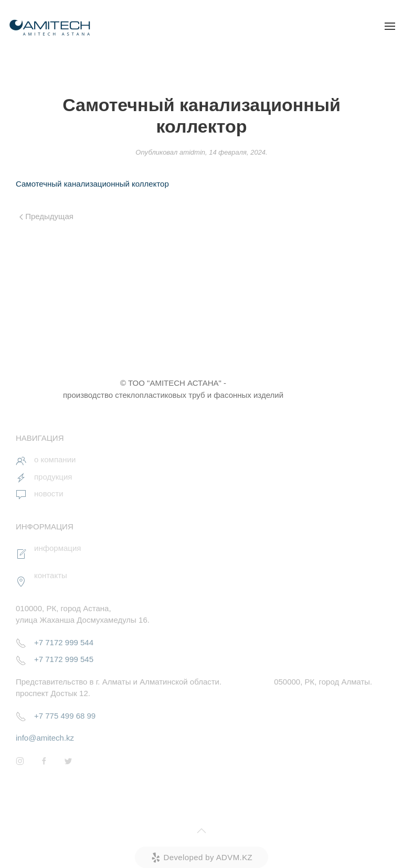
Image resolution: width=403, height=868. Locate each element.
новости (49, 493)
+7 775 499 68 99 (65, 716)
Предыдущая (46, 216)
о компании (55, 459)
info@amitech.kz (45, 738)
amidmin (192, 152)
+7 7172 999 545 (64, 659)
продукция (53, 477)
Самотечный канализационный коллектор (92, 184)
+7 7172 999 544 (64, 642)
